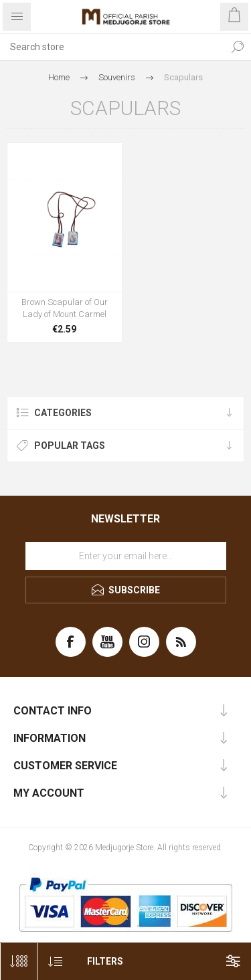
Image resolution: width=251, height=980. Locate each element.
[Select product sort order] (55, 962)
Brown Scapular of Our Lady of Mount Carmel (65, 308)
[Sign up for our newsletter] (126, 556)
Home (59, 77)
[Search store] (112, 47)
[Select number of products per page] (18, 962)
